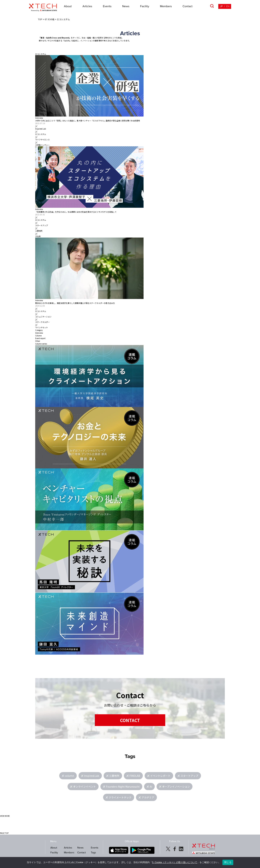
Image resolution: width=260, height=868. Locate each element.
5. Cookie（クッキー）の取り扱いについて (175, 862)
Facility (145, 6)
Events (107, 6)
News (126, 6)
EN (228, 6)
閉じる (228, 862)
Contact (188, 6)
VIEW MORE (5, 816)
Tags (93, 853)
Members (166, 6)
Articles (87, 6)
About (68, 6)
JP (221, 6)
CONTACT (130, 720)
